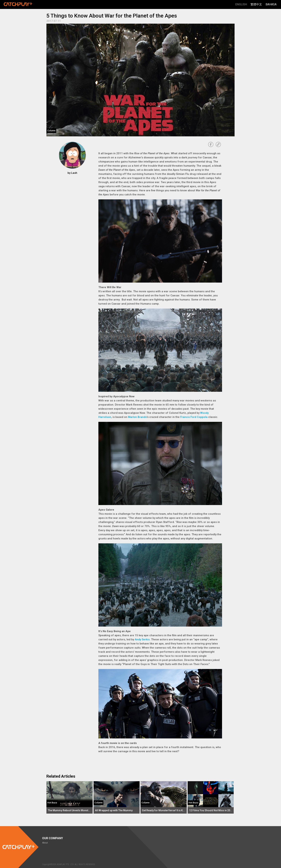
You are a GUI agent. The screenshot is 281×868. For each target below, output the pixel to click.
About (45, 843)
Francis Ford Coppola (194, 417)
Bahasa (271, 4)
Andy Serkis (142, 639)
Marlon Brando (137, 417)
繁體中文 (256, 4)
